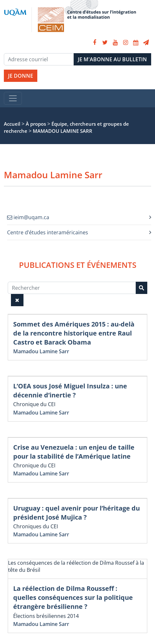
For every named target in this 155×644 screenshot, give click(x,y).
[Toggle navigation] (13, 98)
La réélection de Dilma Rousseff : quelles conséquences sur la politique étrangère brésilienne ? (73, 597)
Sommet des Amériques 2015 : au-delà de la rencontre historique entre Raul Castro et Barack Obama (74, 333)
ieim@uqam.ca (28, 217)
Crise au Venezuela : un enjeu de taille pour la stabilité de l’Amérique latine (74, 452)
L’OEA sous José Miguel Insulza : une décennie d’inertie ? (70, 390)
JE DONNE (21, 76)
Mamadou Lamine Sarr (41, 351)
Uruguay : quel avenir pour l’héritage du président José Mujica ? (77, 513)
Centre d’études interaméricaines (48, 232)
